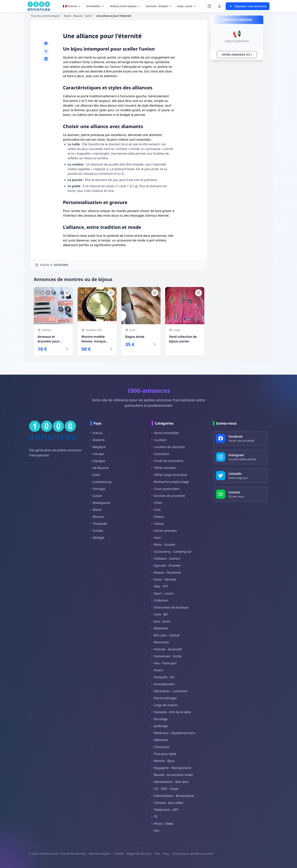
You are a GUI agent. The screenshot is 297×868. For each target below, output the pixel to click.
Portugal (98, 489)
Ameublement (163, 684)
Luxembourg (101, 482)
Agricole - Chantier (166, 565)
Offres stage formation (169, 475)
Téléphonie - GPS (165, 810)
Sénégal (97, 538)
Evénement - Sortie (167, 656)
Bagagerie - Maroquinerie (171, 768)
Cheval (158, 524)
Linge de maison (165, 705)
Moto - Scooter (163, 545)
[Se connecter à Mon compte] (209, 6)
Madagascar (100, 503)
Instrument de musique (170, 607)
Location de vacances (168, 447)
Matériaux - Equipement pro (173, 733)
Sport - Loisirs (163, 593)
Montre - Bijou (163, 761)
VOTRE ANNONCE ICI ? (237, 55)
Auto (156, 538)
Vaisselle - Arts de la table (171, 712)
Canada (97, 454)
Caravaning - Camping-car (172, 552)
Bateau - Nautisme (166, 572)
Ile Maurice (100, 468)
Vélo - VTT (160, 586)
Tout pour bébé (164, 754)
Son (155, 831)
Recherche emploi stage (170, 482)
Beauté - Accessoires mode (172, 775)
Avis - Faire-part (164, 663)
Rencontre (160, 642)
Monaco (97, 517)
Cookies (119, 854)
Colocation (161, 454)
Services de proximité (168, 496)
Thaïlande (99, 524)
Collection (160, 600)
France (96, 433)
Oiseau (158, 517)
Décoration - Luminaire (169, 691)
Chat (156, 510)
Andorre (98, 440)
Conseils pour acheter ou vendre (193, 854)
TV (155, 817)
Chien (157, 503)
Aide (157, 854)
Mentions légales (100, 854)
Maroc (96, 510)
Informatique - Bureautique (173, 796)
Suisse (96, 496)
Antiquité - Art (163, 677)
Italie (95, 475)
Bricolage (160, 719)
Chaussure (160, 747)
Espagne (98, 461)
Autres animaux (164, 531)
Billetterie (160, 628)
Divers (157, 670)
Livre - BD (160, 614)
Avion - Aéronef (164, 579)
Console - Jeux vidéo (167, 803)
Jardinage (160, 726)
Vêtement (160, 740)
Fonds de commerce (167, 461)
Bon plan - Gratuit (166, 635)
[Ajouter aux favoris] (67, 293)
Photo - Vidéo (162, 824)
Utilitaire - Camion (166, 559)
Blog (166, 854)
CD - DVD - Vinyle (165, 789)
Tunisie (97, 531)
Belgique (98, 447)
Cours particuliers (166, 489)
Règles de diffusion (139, 854)
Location (159, 440)
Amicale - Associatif (167, 649)
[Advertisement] (237, 121)
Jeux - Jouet (161, 621)
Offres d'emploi (164, 468)
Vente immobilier (165, 433)
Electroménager (164, 698)
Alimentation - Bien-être (170, 782)
